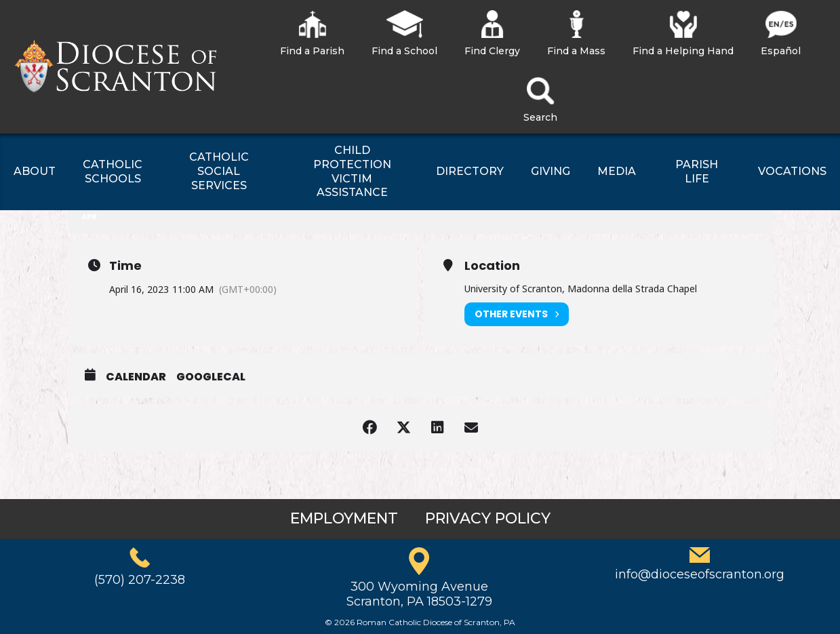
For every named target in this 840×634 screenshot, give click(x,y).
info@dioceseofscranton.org (700, 574)
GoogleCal (211, 377)
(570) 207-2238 (140, 580)
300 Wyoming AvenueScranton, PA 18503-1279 (419, 594)
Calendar (136, 377)
